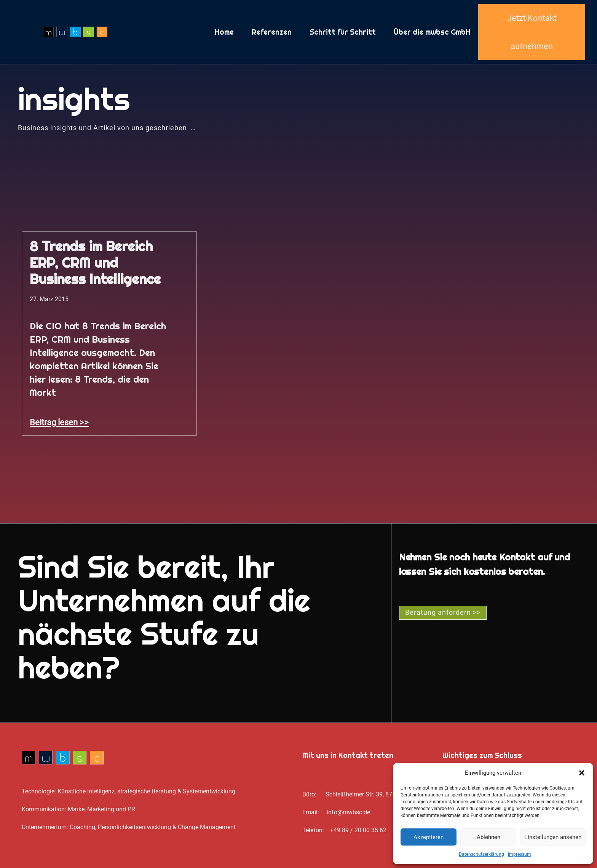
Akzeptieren (429, 837)
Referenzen (272, 32)
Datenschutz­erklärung (481, 854)
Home (224, 32)
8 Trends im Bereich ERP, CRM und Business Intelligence (95, 263)
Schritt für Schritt (343, 32)
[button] (582, 773)
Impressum (520, 854)
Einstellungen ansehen (553, 837)
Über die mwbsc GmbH (432, 32)
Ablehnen (488, 837)
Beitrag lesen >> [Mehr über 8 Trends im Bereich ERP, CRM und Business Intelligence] (59, 422)
